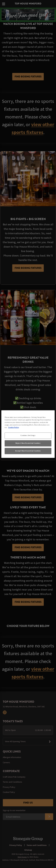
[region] (28, 434)
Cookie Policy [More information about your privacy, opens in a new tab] (14, 427)
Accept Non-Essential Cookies (28, 451)
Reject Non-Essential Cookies (28, 443)
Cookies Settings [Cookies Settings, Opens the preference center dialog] (28, 435)
